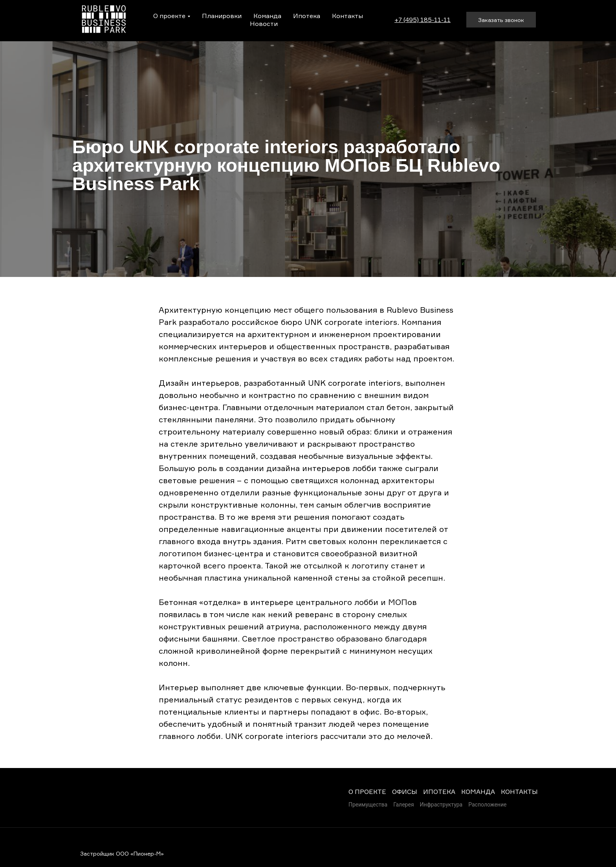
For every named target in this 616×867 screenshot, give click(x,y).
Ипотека (307, 16)
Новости (264, 24)
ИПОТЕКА (439, 792)
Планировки (222, 16)
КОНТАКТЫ (519, 792)
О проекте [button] (169, 16)
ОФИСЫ (405, 792)
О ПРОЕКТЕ (367, 792)
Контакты (347, 16)
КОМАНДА (478, 792)
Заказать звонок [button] (501, 20)
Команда (267, 16)
